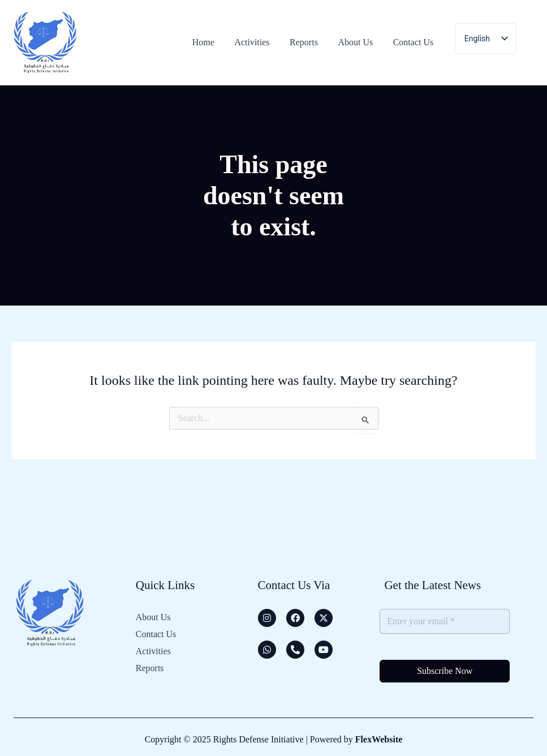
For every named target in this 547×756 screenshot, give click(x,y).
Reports (150, 664)
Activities (153, 648)
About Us (153, 617)
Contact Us (156, 632)
